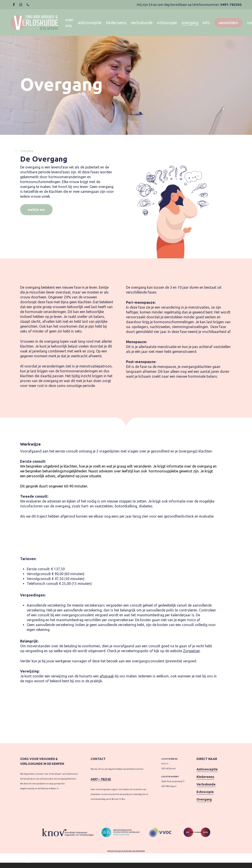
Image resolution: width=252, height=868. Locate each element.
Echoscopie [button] (205, 792)
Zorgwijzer (191, 651)
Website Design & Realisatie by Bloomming (126, 851)
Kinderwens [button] (205, 777)
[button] (36, 210)
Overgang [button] (204, 799)
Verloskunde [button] (206, 784)
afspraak (107, 676)
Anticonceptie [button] (207, 769)
